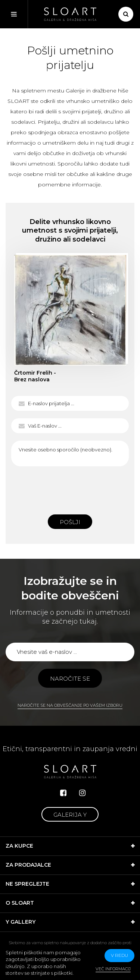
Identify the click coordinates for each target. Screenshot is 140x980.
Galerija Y (70, 815)
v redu (119, 955)
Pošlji (70, 522)
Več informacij (113, 969)
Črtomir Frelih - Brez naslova (35, 376)
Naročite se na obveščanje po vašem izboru (70, 705)
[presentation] (70, 488)
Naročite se (70, 679)
